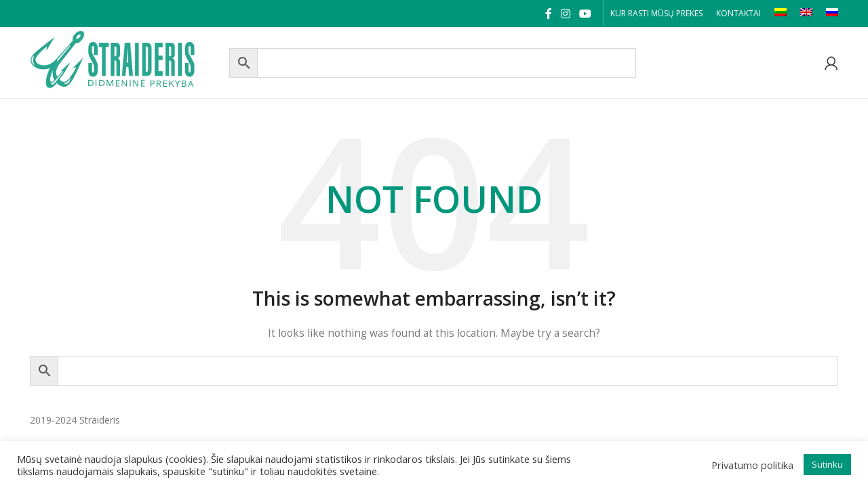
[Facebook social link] (548, 14)
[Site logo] (126, 61)
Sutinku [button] (827, 464)
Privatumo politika (752, 465)
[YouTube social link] (586, 14)
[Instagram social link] (565, 14)
